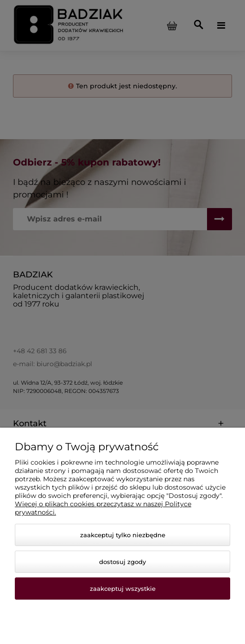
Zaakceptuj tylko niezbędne (123, 535)
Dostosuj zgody (122, 562)
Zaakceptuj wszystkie (123, 589)
